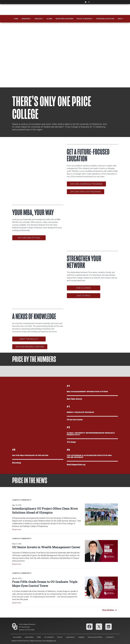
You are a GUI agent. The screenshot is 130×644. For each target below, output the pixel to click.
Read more (17, 530)
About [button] (120, 19)
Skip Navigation (0, 4)
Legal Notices (70, 637)
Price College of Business (27, 624)
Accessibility (17, 637)
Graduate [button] (38, 19)
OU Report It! (110, 637)
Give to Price (83, 296)
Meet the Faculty (29, 339)
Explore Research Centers (30, 347)
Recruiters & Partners (64, 19)
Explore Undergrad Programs (86, 184)
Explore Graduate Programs (86, 192)
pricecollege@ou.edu (49, 641)
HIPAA (39, 637)
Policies (60, 637)
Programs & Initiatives (105, 19)
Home (16, 19)
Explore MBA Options (29, 238)
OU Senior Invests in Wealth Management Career (46, 547)
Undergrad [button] (26, 19)
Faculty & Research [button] (84, 19)
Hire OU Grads (83, 288)
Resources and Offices (95, 637)
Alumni (49, 19)
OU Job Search (49, 637)
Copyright (81, 637)
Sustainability (29, 637)
